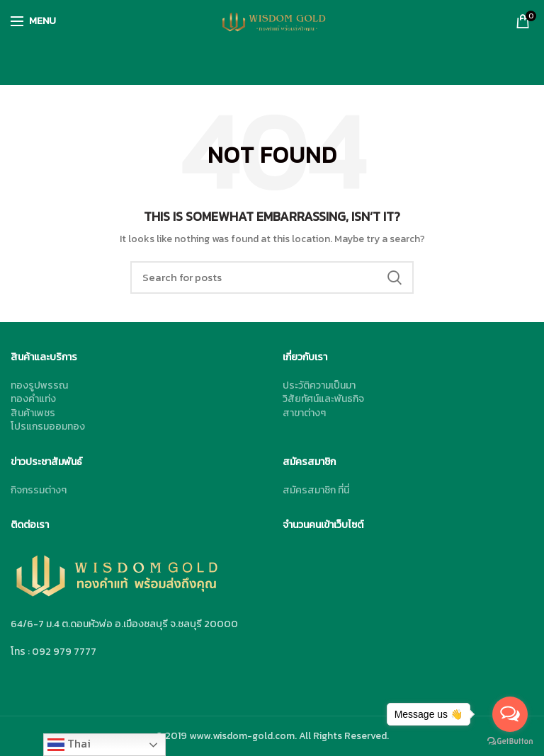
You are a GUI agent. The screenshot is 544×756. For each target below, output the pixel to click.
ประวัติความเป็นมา (319, 385)
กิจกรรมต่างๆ (39, 490)
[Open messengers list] (510, 714)
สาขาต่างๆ (304, 413)
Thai (69, 744)
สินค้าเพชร (33, 413)
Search (395, 277)
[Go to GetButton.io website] (510, 741)
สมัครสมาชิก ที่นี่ (316, 490)
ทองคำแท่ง (33, 399)
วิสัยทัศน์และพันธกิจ (323, 399)
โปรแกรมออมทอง (48, 426)
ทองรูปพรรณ (39, 385)
